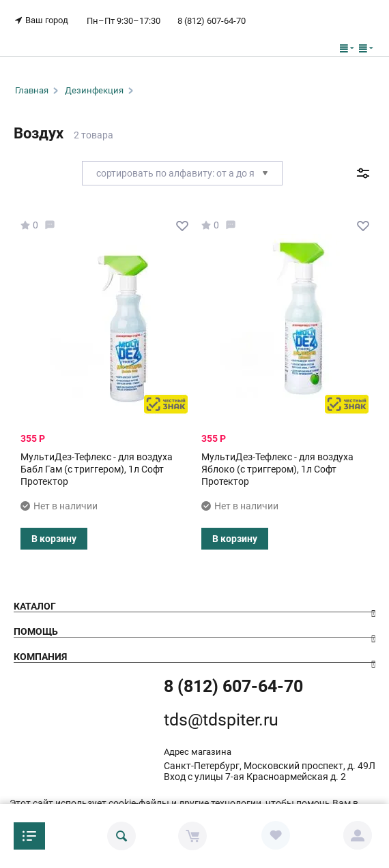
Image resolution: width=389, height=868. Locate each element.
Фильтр (363, 173)
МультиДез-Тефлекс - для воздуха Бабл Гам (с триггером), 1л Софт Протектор (97, 469)
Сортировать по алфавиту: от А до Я (182, 173)
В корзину (54, 539)
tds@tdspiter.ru (221, 720)
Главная (32, 90)
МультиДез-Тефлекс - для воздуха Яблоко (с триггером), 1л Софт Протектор (277, 469)
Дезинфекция (94, 90)
